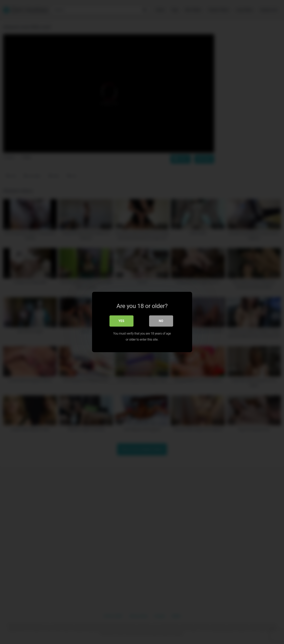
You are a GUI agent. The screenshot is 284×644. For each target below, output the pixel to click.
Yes (121, 321)
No (161, 321)
